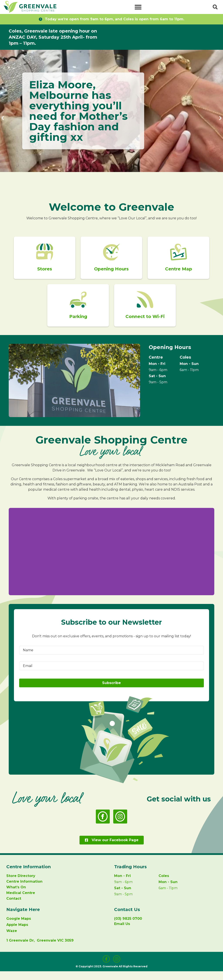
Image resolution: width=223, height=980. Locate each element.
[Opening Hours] (111, 254)
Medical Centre (21, 902)
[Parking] (78, 306)
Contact (14, 907)
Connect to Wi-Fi (145, 324)
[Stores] (45, 254)
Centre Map (178, 273)
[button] (138, 7)
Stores (45, 273)
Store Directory (21, 885)
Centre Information (24, 890)
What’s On (16, 896)
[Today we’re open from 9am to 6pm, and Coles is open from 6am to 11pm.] (41, 19)
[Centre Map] (178, 254)
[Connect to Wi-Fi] (145, 306)
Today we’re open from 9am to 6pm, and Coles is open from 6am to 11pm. (115, 19)
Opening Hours (112, 273)
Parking (78, 324)
